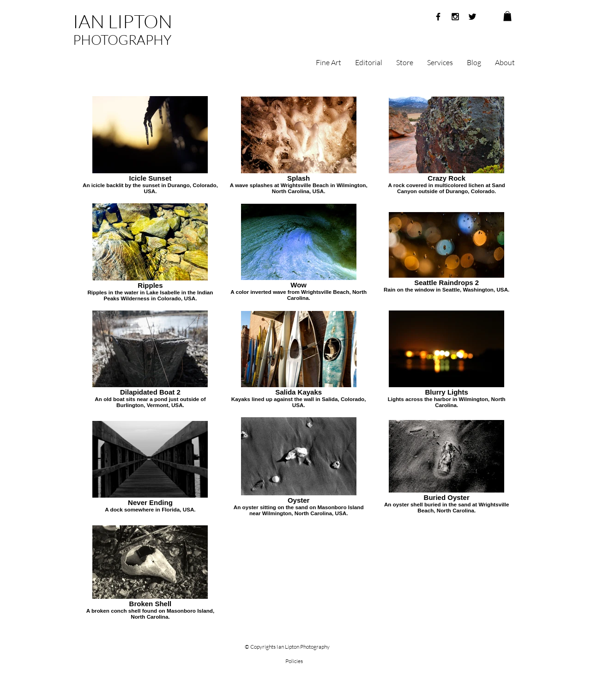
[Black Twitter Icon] (472, 17)
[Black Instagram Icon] (455, 17)
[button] (507, 16)
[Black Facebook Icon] (438, 17)
